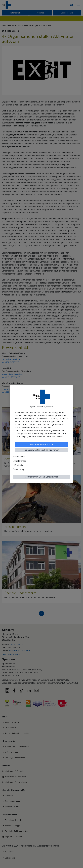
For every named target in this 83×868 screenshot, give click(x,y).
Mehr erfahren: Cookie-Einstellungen (42, 477)
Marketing (20, 469)
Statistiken (20, 465)
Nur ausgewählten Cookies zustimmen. (42, 450)
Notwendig (20, 457)
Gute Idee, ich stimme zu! (41, 444)
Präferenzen (21, 461)
